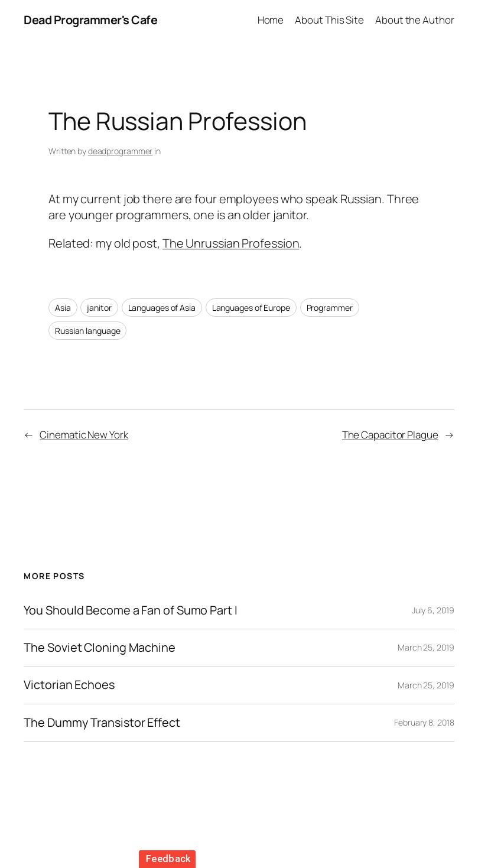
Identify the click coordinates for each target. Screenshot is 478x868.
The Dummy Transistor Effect (102, 723)
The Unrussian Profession (231, 243)
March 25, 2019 (426, 647)
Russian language (87, 331)
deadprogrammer (121, 151)
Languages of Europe (251, 308)
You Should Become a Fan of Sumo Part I (130, 610)
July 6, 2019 (433, 610)
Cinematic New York (84, 435)
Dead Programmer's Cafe (90, 20)
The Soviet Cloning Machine (99, 648)
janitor (99, 308)
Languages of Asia (162, 308)
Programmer (330, 308)
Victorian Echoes (69, 685)
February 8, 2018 (424, 722)
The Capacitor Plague (390, 435)
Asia (63, 308)
